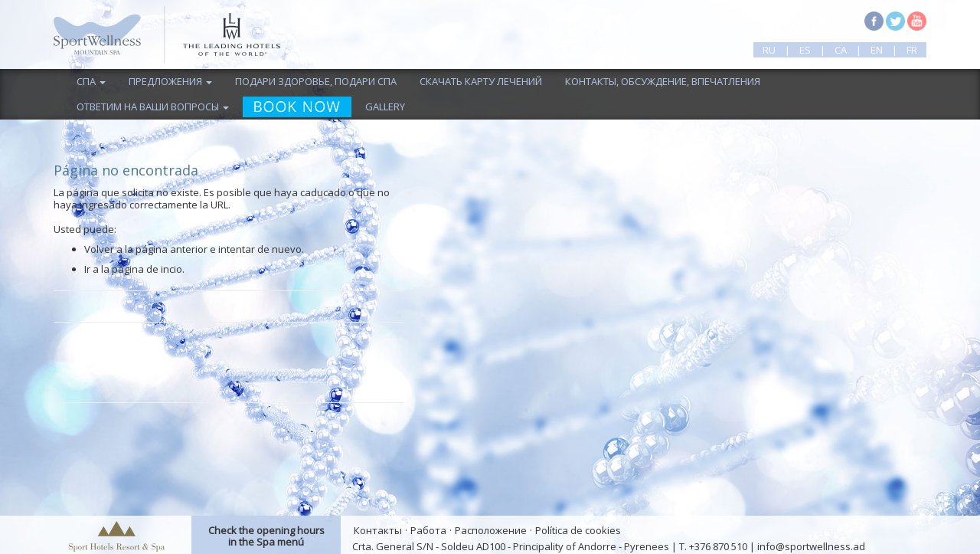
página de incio (147, 269)
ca (841, 50)
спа (91, 81)
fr (912, 50)
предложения (170, 81)
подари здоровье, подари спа (316, 81)
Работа (428, 530)
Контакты (378, 530)
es (805, 50)
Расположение (491, 530)
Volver (99, 249)
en (877, 50)
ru (769, 50)
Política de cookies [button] (578, 530)
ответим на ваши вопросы (153, 107)
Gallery (385, 107)
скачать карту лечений (481, 81)
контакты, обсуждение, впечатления (663, 81)
